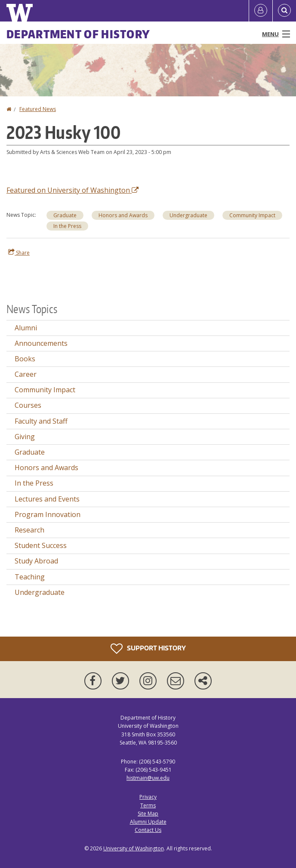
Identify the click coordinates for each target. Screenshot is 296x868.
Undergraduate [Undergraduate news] (188, 215)
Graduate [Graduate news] (65, 215)
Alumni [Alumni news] (26, 328)
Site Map (148, 814)
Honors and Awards (46, 468)
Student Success (41, 545)
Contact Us (148, 830)
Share (19, 252)
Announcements (41, 343)
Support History (148, 649)
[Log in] (261, 11)
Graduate (30, 452)
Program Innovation (48, 514)
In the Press (34, 483)
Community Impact (45, 390)
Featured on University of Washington (72, 190)
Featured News (38, 109)
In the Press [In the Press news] (67, 226)
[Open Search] (284, 11)
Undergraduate (40, 592)
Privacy (148, 797)
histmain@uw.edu (148, 778)
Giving (25, 437)
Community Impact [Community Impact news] (252, 215)
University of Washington (134, 848)
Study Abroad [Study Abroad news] (36, 561)
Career (26, 374)
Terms (148, 805)
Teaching (30, 577)
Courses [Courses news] (28, 405)
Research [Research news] (29, 530)
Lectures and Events (47, 499)
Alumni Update (148, 822)
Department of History (78, 34)
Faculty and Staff (41, 421)
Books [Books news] (25, 359)
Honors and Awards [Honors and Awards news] (123, 215)
